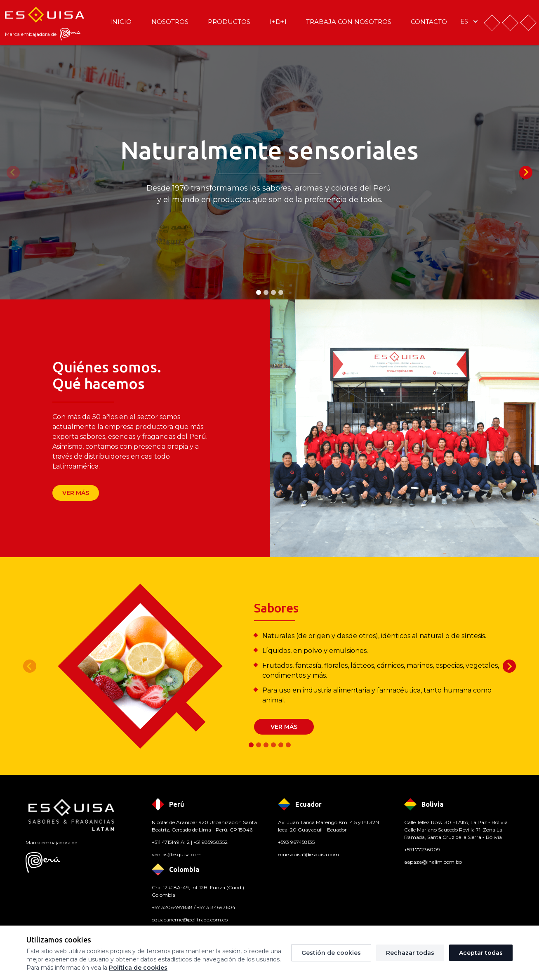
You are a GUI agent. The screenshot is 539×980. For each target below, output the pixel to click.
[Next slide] (526, 172)
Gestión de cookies (331, 953)
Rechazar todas (410, 953)
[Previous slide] (13, 172)
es (470, 21)
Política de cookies (138, 968)
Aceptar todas (481, 953)
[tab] (259, 292)
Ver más (76, 493)
